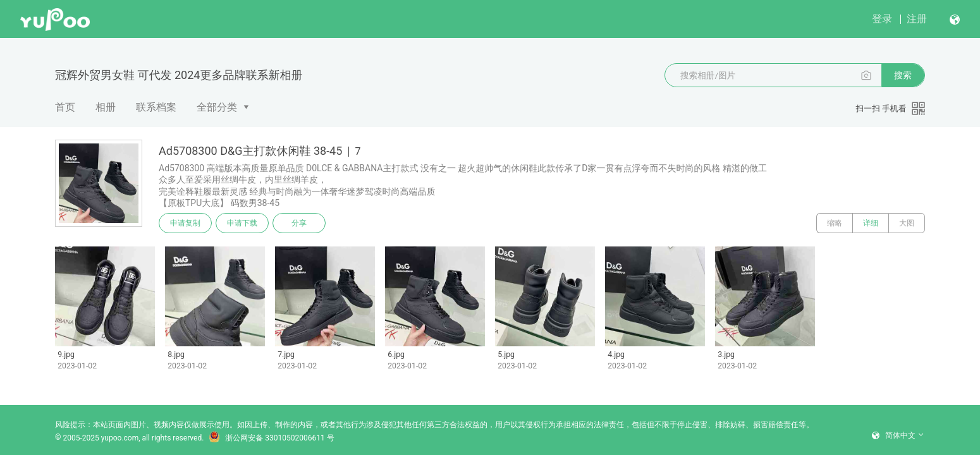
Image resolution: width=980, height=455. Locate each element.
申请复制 (185, 223)
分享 (299, 223)
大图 (907, 223)
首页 (65, 107)
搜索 (903, 75)
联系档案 (156, 107)
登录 (882, 19)
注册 (917, 19)
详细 (871, 223)
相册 (106, 107)
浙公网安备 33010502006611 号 (271, 438)
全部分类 (217, 107)
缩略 (835, 223)
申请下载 (242, 223)
